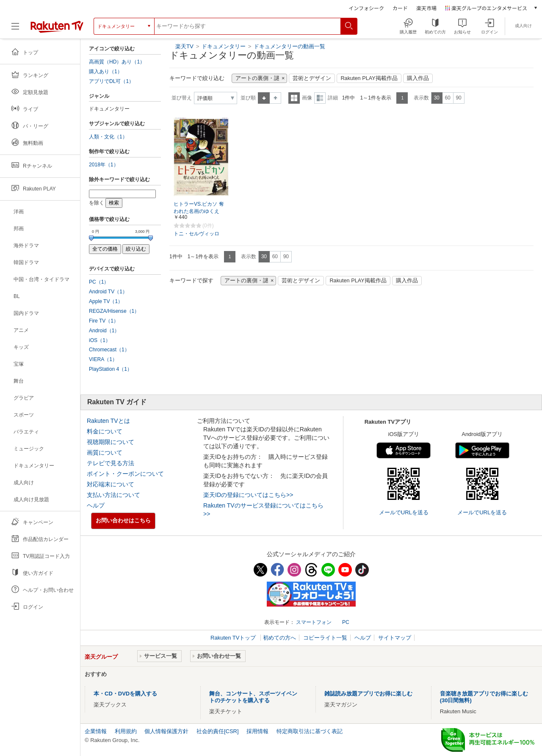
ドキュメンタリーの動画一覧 (289, 46)
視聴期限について (111, 442)
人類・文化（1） (108, 137)
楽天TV (184, 46)
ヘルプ (96, 505)
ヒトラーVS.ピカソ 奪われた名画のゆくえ (199, 208)
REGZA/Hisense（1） (114, 311)
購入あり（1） (106, 72)
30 (436, 98)
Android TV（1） (108, 292)
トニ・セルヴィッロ (196, 234)
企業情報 (96, 731)
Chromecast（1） (109, 350)
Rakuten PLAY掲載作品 (369, 78)
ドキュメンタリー (224, 46)
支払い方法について (113, 495)
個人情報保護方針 (166, 731)
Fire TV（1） (104, 321)
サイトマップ (395, 638)
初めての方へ (279, 638)
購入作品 (418, 78)
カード (400, 8)
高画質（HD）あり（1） (117, 62)
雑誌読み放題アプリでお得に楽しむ (368, 694)
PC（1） (99, 282)
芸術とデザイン (312, 78)
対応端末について (111, 484)
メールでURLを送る (404, 512)
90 (458, 98)
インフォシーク (366, 8)
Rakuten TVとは (108, 421)
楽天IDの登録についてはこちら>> (248, 495)
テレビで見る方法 (111, 463)
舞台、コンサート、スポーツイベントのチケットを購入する (253, 697)
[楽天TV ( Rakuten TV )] (57, 26)
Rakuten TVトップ (234, 638)
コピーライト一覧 (325, 638)
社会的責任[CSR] (218, 731)
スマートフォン (314, 622)
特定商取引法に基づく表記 (310, 731)
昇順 (264, 98)
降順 (275, 98)
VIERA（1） (103, 359)
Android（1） (104, 331)
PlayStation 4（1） (111, 369)
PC (346, 622)
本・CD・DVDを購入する (125, 694)
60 (447, 98)
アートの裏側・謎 (257, 78)
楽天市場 (426, 8)
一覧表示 (294, 98)
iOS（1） (100, 340)
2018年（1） (104, 165)
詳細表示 (320, 98)
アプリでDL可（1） (111, 81)
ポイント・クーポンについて (125, 474)
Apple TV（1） (106, 301)
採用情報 (257, 731)
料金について (105, 431)
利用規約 (126, 731)
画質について (105, 452)
